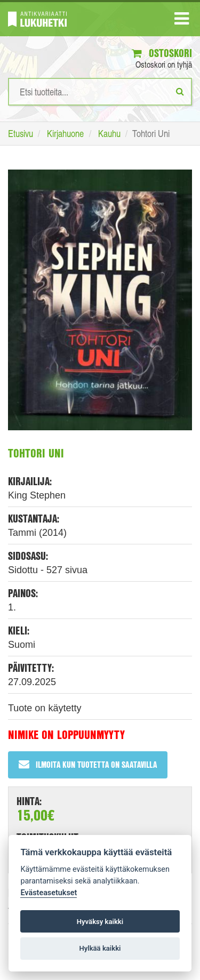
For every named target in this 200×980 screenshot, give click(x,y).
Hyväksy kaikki (100, 922)
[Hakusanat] (100, 92)
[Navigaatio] (182, 21)
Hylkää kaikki (100, 948)
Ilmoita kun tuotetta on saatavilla (88, 764)
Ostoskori (162, 53)
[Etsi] (180, 91)
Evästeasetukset (49, 893)
